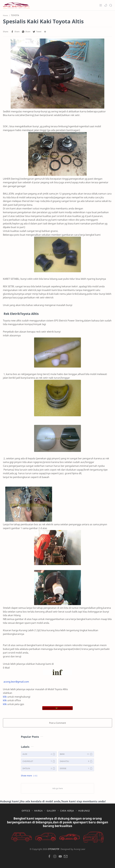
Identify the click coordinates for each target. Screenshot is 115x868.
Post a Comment (57, 723)
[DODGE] (76, 768)
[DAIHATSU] (76, 761)
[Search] (111, 5)
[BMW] (76, 754)
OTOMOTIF (54, 849)
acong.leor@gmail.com (16, 682)
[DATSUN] (39, 768)
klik (5, 697)
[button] (106, 5)
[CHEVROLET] (39, 761)
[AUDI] (39, 754)
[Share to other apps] (45, 32)
